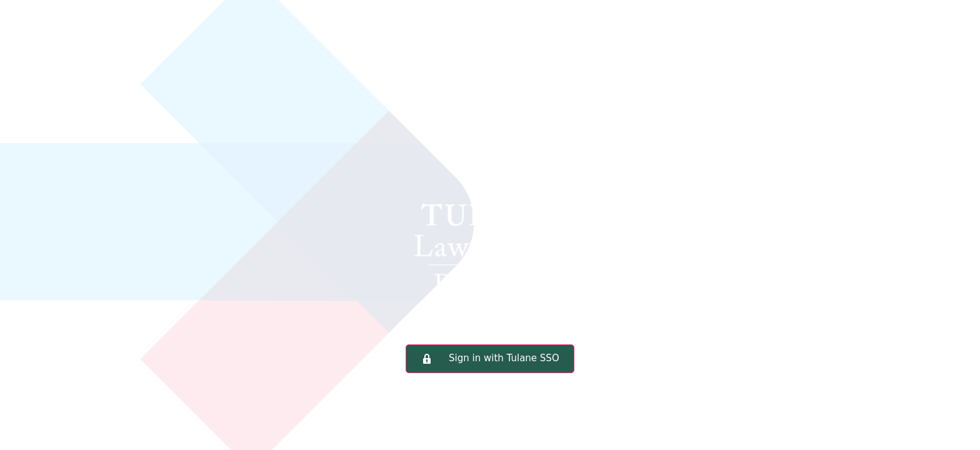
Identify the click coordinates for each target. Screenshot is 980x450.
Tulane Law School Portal (490, 190)
